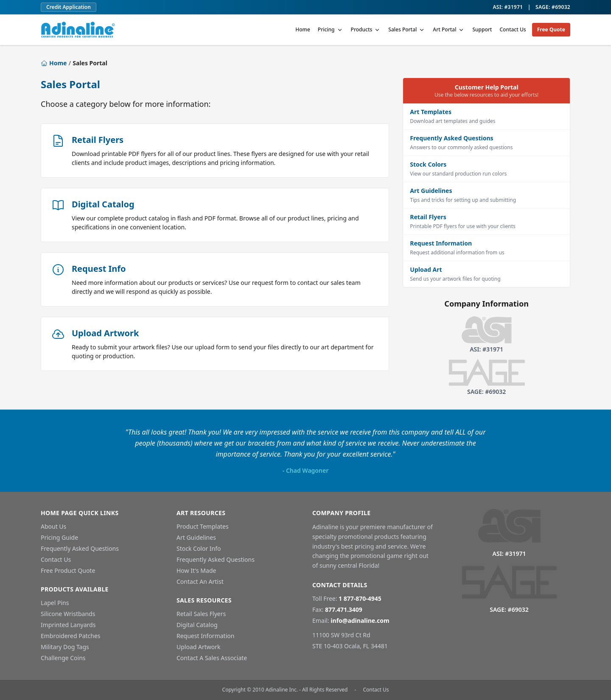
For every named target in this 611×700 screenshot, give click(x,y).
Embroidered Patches (71, 636)
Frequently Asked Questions (80, 548)
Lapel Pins (55, 603)
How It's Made (196, 570)
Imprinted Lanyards (68, 625)
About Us (53, 526)
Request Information (205, 636)
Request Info (99, 269)
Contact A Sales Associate (212, 658)
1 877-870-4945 (360, 598)
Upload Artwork (105, 333)
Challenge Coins (63, 658)
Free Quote (551, 29)
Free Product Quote (68, 570)
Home (303, 29)
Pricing (331, 29)
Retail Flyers (98, 140)
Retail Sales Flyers (201, 614)
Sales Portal (407, 29)
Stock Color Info (199, 548)
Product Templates (203, 526)
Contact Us (513, 29)
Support (482, 29)
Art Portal (449, 29)
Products (366, 29)
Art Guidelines (196, 537)
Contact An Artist (200, 581)
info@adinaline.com (360, 621)
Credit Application (69, 7)
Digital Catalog (103, 204)
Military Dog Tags (65, 647)
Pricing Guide (59, 537)
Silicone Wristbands (68, 614)
